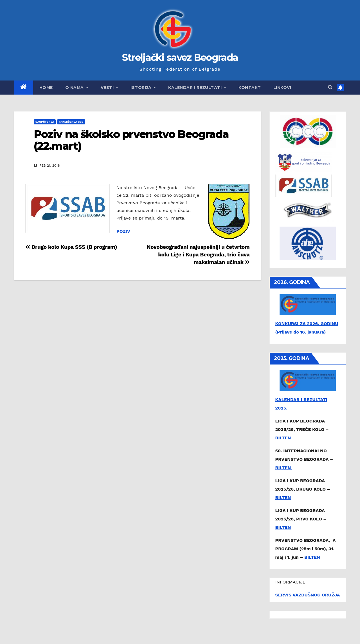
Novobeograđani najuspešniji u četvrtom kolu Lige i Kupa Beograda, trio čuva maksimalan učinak (198, 255)
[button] (330, 87)
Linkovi (282, 88)
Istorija (143, 88)
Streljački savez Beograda (180, 57)
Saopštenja (45, 122)
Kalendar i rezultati (197, 88)
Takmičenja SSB (71, 122)
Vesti (110, 88)
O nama (77, 88)
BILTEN (283, 438)
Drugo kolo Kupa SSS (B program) (71, 247)
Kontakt (250, 88)
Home (46, 88)
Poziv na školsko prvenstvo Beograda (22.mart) (131, 140)
